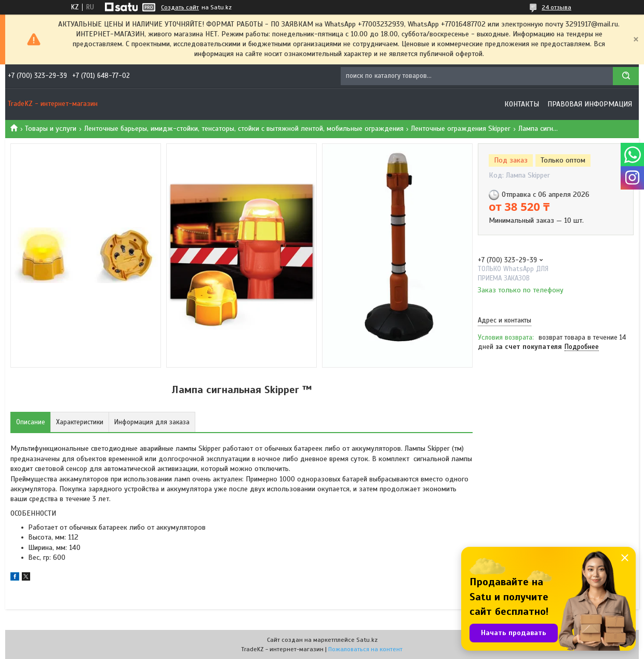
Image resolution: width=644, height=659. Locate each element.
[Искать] (626, 76)
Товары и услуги (51, 129)
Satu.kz (367, 640)
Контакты (522, 104)
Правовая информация (590, 104)
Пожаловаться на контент (365, 649)
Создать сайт (180, 7)
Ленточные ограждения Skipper (461, 129)
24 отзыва (556, 7)
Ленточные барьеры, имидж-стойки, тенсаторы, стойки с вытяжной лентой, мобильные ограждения (244, 129)
